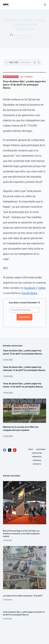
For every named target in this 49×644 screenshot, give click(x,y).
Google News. (30, 293)
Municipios (37, 457)
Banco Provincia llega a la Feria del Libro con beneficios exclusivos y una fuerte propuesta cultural (21, 534)
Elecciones (41, 449)
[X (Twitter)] (10, 450)
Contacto (37, 464)
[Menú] (45, 5)
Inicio (31, 449)
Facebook (29, 288)
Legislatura (37, 453)
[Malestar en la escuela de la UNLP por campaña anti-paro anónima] (25, 411)
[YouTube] (15, 450)
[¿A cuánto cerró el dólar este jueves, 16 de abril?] (25, 568)
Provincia (37, 460)
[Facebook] (5, 450)
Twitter (42, 288)
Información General (24, 38)
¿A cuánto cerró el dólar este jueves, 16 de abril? (23, 596)
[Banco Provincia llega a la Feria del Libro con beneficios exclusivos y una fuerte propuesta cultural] (25, 503)
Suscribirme (24, 317)
